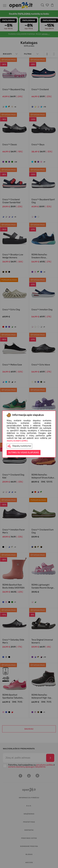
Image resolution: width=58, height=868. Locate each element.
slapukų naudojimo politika (17, 441)
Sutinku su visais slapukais (24, 453)
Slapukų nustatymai (19, 446)
